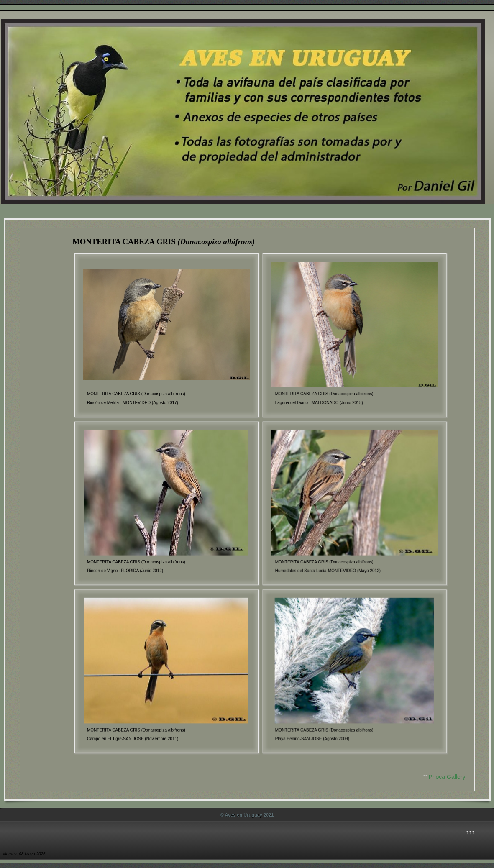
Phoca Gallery (447, 777)
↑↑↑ (470, 832)
